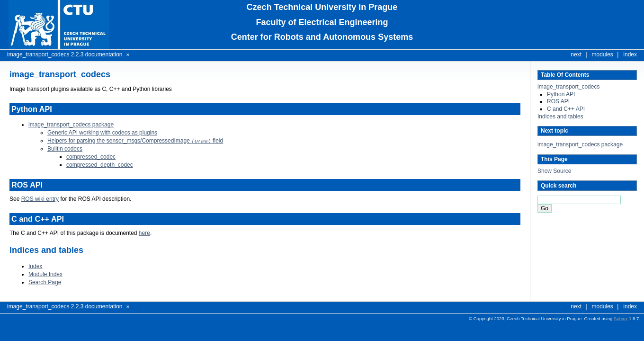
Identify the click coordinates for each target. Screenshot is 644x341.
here (144, 233)
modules (603, 54)
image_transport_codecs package (580, 144)
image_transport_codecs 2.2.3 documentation (65, 54)
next (576, 54)
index (630, 54)
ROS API (558, 101)
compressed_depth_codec (100, 164)
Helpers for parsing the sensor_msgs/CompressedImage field (135, 141)
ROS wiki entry (40, 198)
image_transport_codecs (568, 87)
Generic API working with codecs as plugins (102, 133)
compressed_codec (91, 156)
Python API (561, 94)
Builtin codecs (65, 148)
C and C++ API (566, 109)
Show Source (554, 171)
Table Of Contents (565, 75)
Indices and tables (560, 117)
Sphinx (621, 318)
